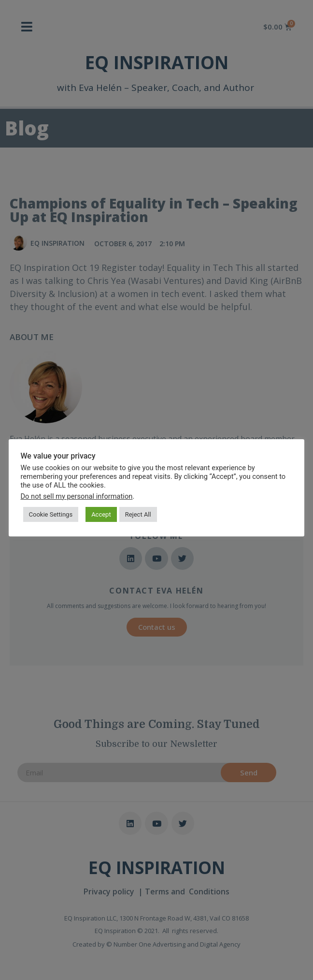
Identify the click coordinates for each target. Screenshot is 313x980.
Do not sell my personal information (77, 496)
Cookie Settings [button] (51, 514)
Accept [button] (102, 514)
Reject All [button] (138, 514)
